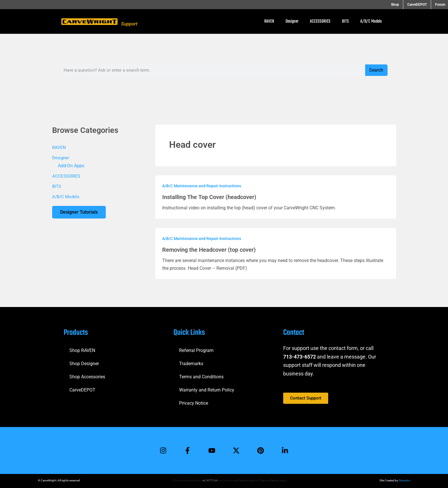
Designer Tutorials (80, 212)
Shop (400, 5)
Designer (292, 21)
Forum (440, 5)
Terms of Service (270, 480)
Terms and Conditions (201, 376)
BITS (345, 21)
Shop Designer (84, 363)
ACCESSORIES (320, 21)
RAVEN (269, 21)
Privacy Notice (194, 402)
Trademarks (191, 363)
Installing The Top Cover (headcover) (209, 197)
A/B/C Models (371, 21)
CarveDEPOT (419, 5)
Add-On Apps (71, 166)
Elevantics (404, 480)
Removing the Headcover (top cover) (209, 250)
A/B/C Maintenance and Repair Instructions (202, 186)
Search (376, 70)
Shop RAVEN (82, 350)
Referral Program (196, 350)
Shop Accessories (87, 376)
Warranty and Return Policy (207, 389)
